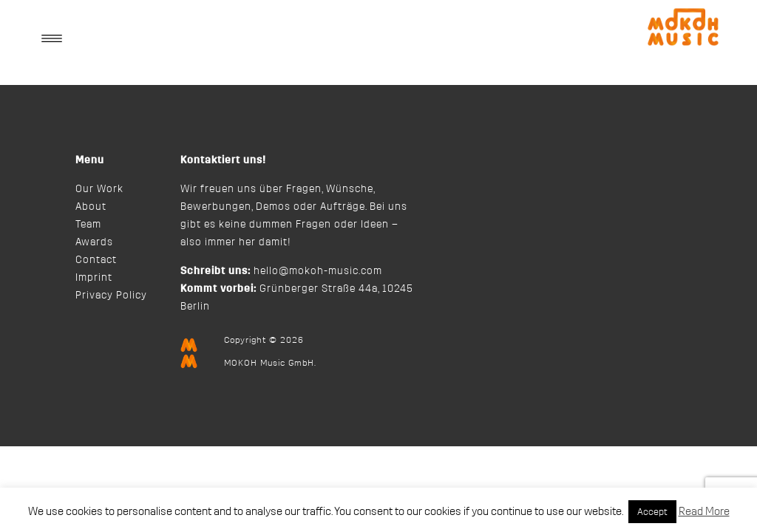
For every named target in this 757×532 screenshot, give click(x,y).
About (91, 207)
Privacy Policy (111, 296)
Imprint (94, 278)
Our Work (99, 189)
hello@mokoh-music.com (318, 271)
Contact (96, 260)
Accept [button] (652, 512)
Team (88, 225)
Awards (94, 242)
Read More (704, 512)
